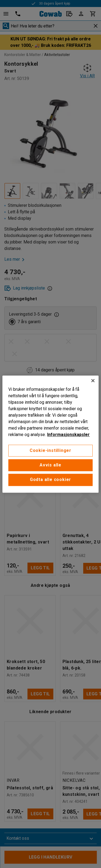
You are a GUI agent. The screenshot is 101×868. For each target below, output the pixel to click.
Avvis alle (50, 465)
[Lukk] (93, 381)
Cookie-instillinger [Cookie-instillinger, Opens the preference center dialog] (50, 450)
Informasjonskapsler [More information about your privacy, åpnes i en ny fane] (68, 435)
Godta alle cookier (50, 480)
